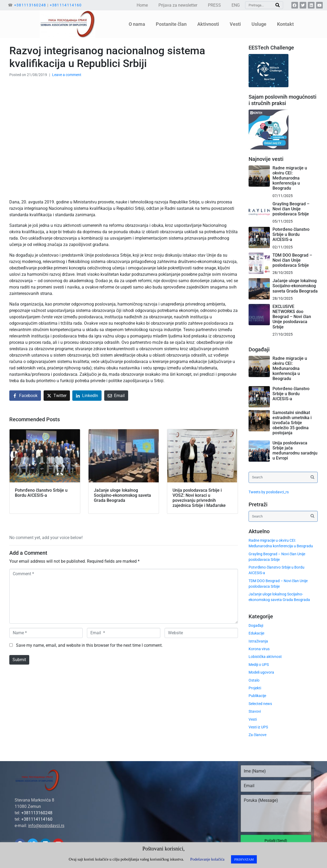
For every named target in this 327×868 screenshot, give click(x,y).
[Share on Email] (116, 396)
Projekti (255, 688)
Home (142, 5)
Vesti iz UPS (258, 727)
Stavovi (255, 711)
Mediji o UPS (259, 665)
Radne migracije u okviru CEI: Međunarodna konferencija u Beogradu (290, 178)
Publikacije (257, 696)
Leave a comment (67, 75)
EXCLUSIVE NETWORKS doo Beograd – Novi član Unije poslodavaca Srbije (292, 317)
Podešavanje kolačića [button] (207, 859)
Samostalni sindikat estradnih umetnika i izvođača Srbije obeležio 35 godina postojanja (292, 423)
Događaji (256, 625)
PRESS (214, 5)
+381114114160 (66, 5)
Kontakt (285, 24)
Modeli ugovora (261, 672)
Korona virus (259, 649)
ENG (236, 5)
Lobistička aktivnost (265, 657)
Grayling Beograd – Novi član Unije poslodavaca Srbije (291, 209)
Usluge (259, 24)
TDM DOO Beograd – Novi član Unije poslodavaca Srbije (292, 260)
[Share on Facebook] (25, 396)
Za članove (257, 735)
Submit (19, 660)
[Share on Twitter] (57, 396)
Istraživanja (258, 641)
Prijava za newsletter (178, 5)
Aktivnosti (208, 24)
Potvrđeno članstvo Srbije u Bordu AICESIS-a (291, 234)
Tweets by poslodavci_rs (269, 492)
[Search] (278, 5)
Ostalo (254, 680)
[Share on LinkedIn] (87, 396)
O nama (137, 24)
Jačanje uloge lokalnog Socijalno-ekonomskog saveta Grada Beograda (295, 286)
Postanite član (171, 24)
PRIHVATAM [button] (244, 859)
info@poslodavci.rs (46, 826)
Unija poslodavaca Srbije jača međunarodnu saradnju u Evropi (295, 451)
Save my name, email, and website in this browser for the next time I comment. (89, 645)
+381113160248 (30, 5)
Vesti (235, 24)
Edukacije (256, 633)
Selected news (260, 704)
